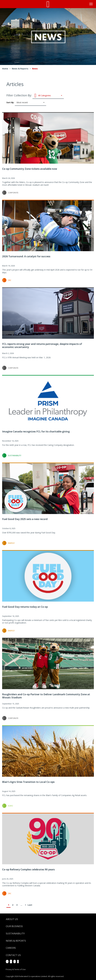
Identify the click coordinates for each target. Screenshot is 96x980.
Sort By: (26, 103)
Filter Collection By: (35, 96)
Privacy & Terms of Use (16, 969)
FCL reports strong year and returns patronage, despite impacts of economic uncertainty (42, 346)
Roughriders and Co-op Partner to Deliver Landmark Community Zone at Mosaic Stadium (46, 696)
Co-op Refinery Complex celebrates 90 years (28, 869)
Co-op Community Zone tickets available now (30, 169)
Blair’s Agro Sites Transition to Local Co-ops (28, 782)
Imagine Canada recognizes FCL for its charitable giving (36, 432)
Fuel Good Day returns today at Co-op (25, 607)
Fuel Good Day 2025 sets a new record (25, 519)
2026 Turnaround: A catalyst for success (26, 256)
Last (30, 905)
